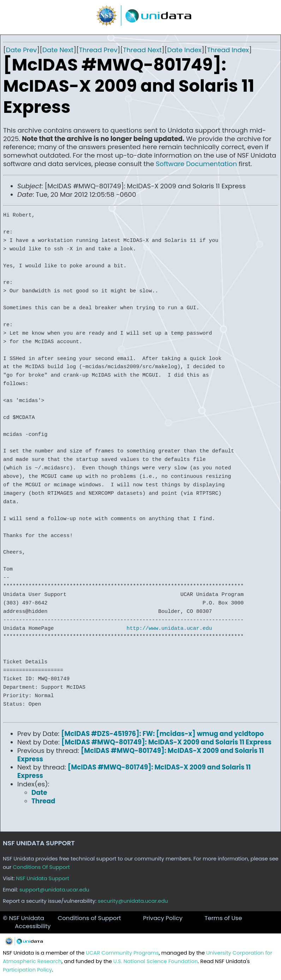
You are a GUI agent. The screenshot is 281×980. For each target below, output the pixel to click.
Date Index (184, 50)
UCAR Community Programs (122, 953)
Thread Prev (98, 50)
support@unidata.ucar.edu (54, 890)
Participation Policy (27, 970)
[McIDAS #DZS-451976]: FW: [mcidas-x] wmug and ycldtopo (162, 734)
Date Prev (22, 50)
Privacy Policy (163, 918)
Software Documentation (196, 164)
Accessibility (33, 926)
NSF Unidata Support (43, 878)
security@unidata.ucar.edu (133, 901)
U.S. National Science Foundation (156, 961)
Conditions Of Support (41, 867)
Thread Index (228, 50)
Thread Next (142, 50)
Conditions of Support (89, 918)
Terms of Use (223, 918)
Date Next (58, 50)
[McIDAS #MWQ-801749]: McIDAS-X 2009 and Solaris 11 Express (166, 742)
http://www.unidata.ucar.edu (169, 628)
